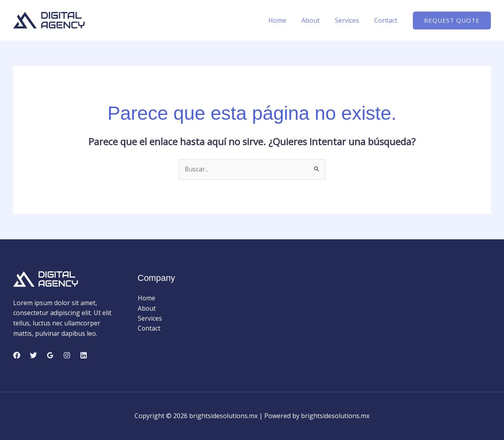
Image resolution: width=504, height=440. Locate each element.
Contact (387, 20)
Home (286, 20)
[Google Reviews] (50, 355)
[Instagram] (67, 355)
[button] (452, 20)
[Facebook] (17, 355)
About (316, 20)
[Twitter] (33, 355)
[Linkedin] (84, 355)
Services (351, 20)
